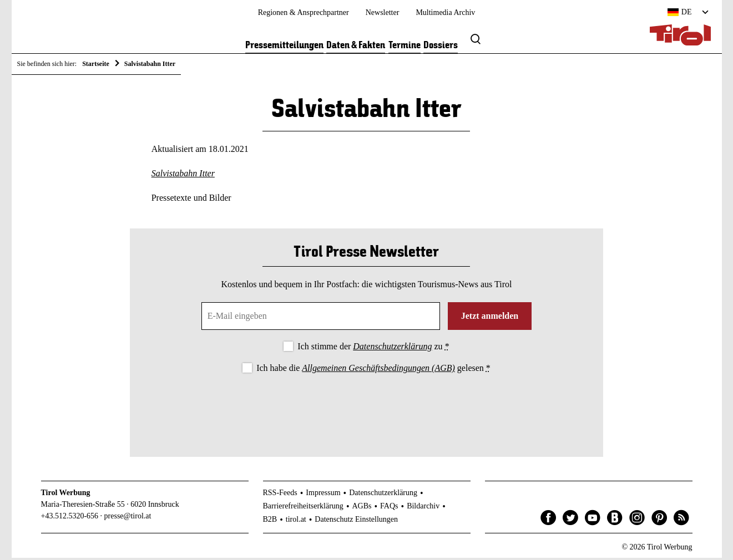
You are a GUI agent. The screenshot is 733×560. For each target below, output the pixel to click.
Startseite (96, 64)
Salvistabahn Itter (183, 175)
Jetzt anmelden (490, 318)
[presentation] (366, 408)
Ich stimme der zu (373, 348)
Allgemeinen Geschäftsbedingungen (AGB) (378, 370)
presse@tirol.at (128, 518)
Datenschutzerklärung (392, 348)
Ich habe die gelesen (373, 370)
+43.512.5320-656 (70, 518)
